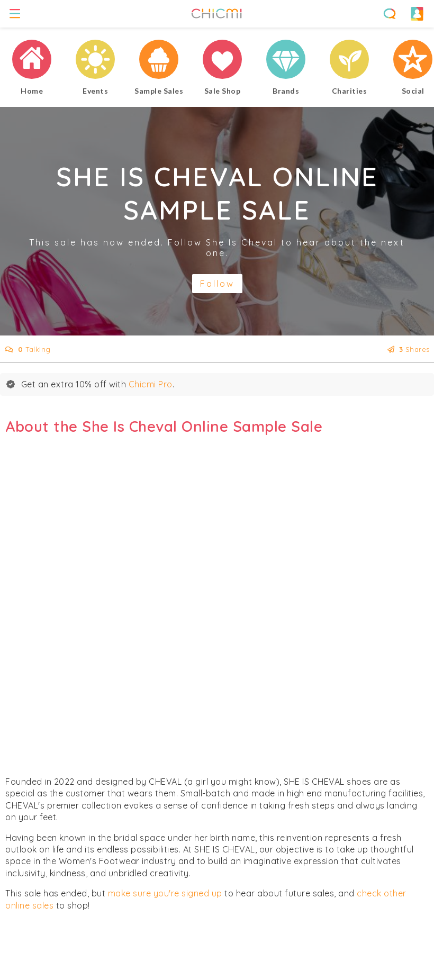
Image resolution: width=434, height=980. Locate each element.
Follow (217, 284)
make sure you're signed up (165, 893)
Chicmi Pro (151, 384)
